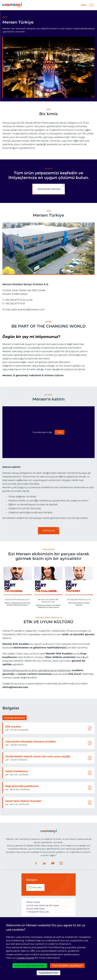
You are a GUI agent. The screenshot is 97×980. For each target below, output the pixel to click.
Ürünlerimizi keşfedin (49, 189)
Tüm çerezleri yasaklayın (67, 966)
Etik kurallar (13, 727)
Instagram (61, 863)
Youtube (53, 863)
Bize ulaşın (37, 887)
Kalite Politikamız (17, 771)
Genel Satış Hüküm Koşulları (24, 801)
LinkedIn (44, 863)
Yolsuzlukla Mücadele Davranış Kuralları (31, 742)
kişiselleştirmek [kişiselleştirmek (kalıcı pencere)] (49, 973)
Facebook (36, 863)
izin (60, 432)
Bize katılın (49, 531)
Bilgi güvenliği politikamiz (22, 786)
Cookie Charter (25, 958)
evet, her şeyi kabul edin (30, 966)
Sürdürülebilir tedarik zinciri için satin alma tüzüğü (38, 756)
